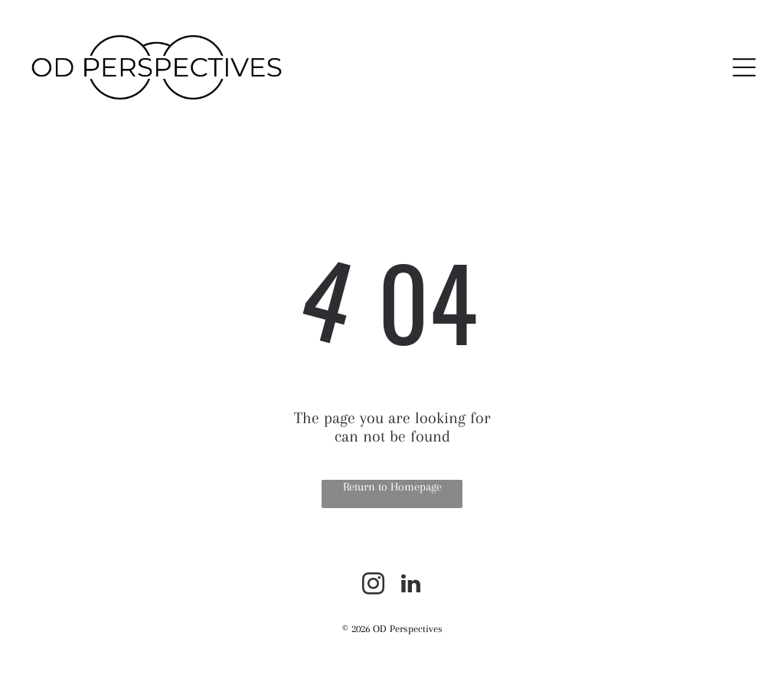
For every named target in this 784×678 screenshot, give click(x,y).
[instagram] (374, 586)
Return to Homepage (392, 487)
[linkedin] (411, 586)
